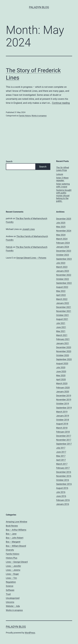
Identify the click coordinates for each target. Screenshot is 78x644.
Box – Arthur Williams (16, 530)
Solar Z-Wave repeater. (62, 179)
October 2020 (63, 355)
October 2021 (63, 315)
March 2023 (62, 267)
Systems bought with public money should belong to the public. (64, 196)
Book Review (12, 526)
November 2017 (64, 440)
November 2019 (64, 400)
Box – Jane (11, 534)
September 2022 (64, 283)
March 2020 (62, 383)
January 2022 (63, 303)
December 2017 (64, 436)
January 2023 (63, 271)
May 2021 (61, 331)
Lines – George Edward (17, 562)
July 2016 (61, 492)
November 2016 (64, 476)
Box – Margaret (13, 542)
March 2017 (62, 464)
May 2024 (61, 235)
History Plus (12, 558)
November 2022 (64, 275)
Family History (25, 116)
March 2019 (62, 412)
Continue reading (61, 103)
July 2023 (61, 263)
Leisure (60, 174)
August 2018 (62, 424)
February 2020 (63, 388)
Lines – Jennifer (13, 566)
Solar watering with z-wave (63, 185)
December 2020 (64, 347)
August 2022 (62, 287)
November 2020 (64, 351)
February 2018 (63, 432)
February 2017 (63, 468)
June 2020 (61, 371)
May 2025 (61, 227)
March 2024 (62, 239)
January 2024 (63, 247)
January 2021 (63, 343)
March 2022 (62, 299)
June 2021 (61, 327)
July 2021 (61, 323)
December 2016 (64, 472)
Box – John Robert (15, 538)
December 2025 (64, 219)
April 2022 (61, 295)
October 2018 (63, 420)
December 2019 (64, 396)
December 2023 (64, 251)
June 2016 (61, 496)
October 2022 (63, 279)
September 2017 (64, 444)
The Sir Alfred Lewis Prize (63, 169)
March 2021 (62, 335)
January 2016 (63, 504)
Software (10, 590)
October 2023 (63, 255)
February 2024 (63, 243)
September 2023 (64, 259)
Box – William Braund (16, 546)
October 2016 (63, 480)
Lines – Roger (12, 574)
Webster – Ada (13, 606)
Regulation (11, 582)
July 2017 (61, 448)
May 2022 (61, 291)
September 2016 (64, 484)
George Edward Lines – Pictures (31, 258)
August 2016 (62, 488)
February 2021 (63, 339)
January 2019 (63, 416)
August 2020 (62, 363)
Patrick (9, 247)
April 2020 (61, 379)
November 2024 (64, 231)
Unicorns (10, 602)
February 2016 (63, 500)
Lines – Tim (11, 578)
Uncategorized (13, 598)
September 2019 (64, 408)
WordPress (30, 633)
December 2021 (64, 307)
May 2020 (61, 375)
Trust (8, 594)
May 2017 (61, 456)
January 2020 (63, 392)
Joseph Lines (29, 229)
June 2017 (61, 452)
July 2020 (61, 367)
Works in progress (39, 116)
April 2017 (61, 460)
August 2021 (62, 319)
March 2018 (62, 428)
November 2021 (64, 311)
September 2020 (64, 359)
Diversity (10, 550)
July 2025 (61, 223)
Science (10, 586)
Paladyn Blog (39, 7)
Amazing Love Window (17, 522)
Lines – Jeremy (13, 570)
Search (9, 161)
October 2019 (63, 404)
